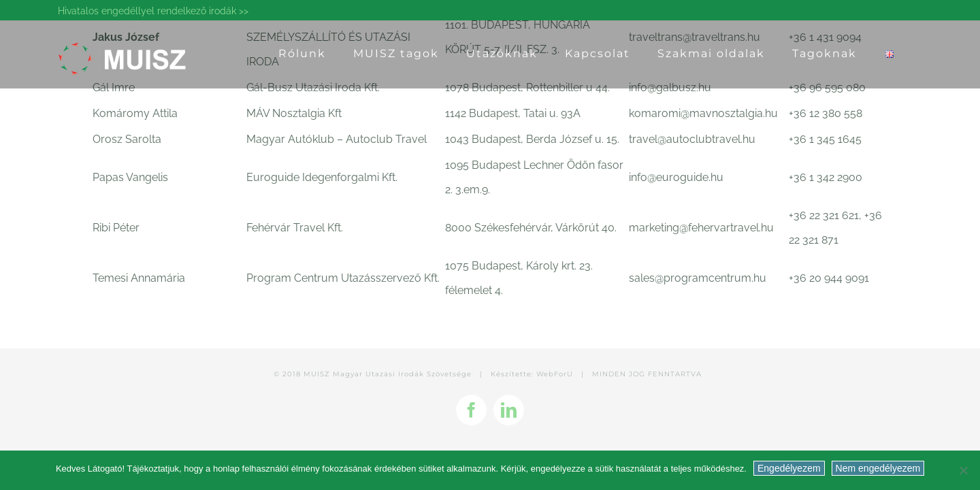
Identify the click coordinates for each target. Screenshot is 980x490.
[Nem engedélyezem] (963, 470)
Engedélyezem (789, 468)
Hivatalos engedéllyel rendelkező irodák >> (153, 11)
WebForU (555, 374)
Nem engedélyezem (878, 468)
